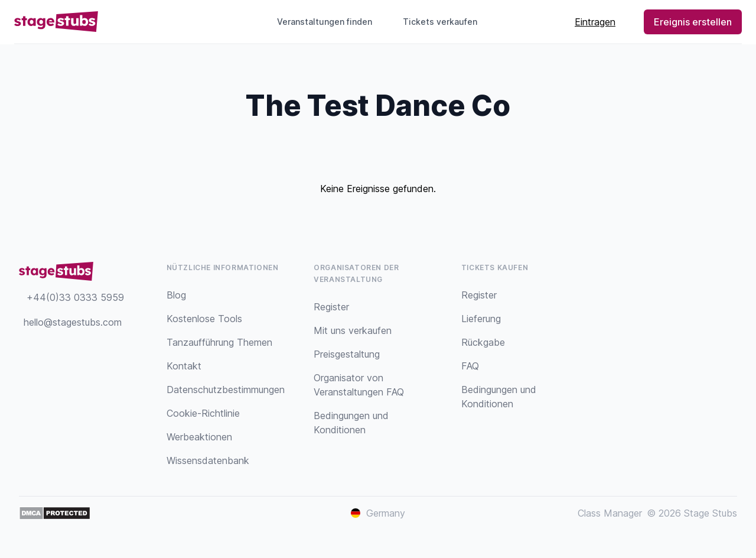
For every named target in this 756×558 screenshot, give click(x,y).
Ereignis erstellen (693, 22)
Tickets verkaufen (445, 22)
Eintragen (595, 22)
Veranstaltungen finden (325, 22)
